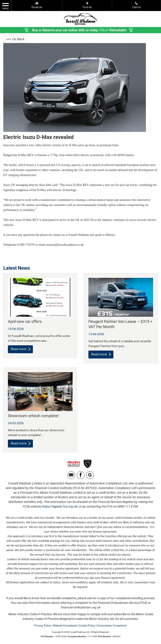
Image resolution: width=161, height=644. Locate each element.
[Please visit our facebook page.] (81, 476)
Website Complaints (65, 626)
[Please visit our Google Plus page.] (90, 476)
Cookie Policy (87, 626)
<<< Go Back (16, 39)
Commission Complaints (112, 626)
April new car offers (25, 322)
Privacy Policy (43, 626)
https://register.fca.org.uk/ (60, 507)
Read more (21, 350)
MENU (5, 6)
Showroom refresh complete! (33, 416)
